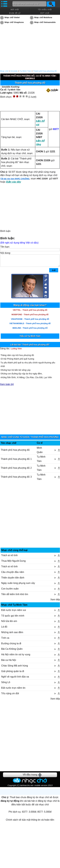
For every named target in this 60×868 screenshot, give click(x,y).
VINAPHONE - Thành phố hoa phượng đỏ (30, 321)
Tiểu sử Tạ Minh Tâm (30, 338)
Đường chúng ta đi (11, 646)
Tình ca (5, 640)
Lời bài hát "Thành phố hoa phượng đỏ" (30, 347)
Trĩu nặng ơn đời (10, 696)
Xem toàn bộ (7, 387)
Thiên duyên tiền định (13, 580)
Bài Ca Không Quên (12, 651)
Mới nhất (15, 10)
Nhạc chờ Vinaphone (14, 22)
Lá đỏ (4, 629)
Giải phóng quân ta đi (13, 673)
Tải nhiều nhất (45, 10)
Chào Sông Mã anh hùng (15, 668)
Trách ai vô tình (9, 558)
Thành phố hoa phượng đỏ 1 (16, 461)
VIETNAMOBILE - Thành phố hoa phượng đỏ (30, 326)
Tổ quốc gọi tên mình (13, 618)
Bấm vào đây (14, 182)
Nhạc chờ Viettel (12, 17)
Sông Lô (6, 685)
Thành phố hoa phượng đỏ (45, 71)
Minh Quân (40, 452)
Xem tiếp (55, 602)
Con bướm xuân (10, 591)
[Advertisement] (30, 518)
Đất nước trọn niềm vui (14, 612)
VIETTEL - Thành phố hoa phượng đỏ (30, 312)
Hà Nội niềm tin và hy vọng (16, 657)
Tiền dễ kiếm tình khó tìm (15, 597)
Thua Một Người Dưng (13, 563)
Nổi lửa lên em (9, 623)
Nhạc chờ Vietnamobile (45, 22)
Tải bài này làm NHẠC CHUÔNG (15, 179)
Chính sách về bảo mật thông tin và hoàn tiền (30, 822)
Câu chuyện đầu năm (13, 574)
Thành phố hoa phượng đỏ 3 (16, 479)
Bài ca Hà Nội (9, 662)
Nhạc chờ (4, 71)
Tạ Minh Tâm (25, 71)
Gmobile (14, 71)
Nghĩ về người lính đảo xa (15, 679)
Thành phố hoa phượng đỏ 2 (16, 470)
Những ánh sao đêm (12, 635)
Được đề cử (15, 13)
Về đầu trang (30, 777)
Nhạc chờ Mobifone (43, 17)
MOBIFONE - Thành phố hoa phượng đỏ (30, 317)
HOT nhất (45, 13)
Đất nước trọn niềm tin (13, 690)
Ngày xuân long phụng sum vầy (18, 585)
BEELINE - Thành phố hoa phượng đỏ (30, 330)
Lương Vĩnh (16, 351)
